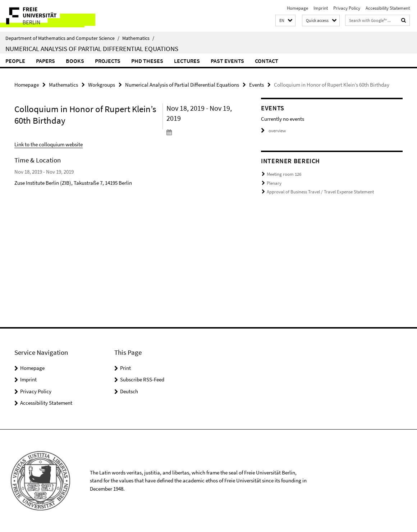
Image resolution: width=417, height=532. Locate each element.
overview (273, 131)
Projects (108, 61)
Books (75, 61)
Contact (267, 61)
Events (256, 85)
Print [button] (125, 368)
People (15, 61)
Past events (227, 61)
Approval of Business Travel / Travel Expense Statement (320, 192)
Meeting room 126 (284, 174)
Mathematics (138, 38)
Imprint (321, 8)
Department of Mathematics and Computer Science (62, 38)
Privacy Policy (347, 8)
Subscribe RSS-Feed (142, 379)
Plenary (274, 183)
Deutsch (129, 391)
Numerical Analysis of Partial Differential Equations (92, 49)
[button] (285, 21)
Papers (45, 61)
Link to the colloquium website (49, 144)
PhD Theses (147, 61)
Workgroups (102, 85)
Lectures (187, 61)
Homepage (297, 8)
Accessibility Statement (388, 8)
